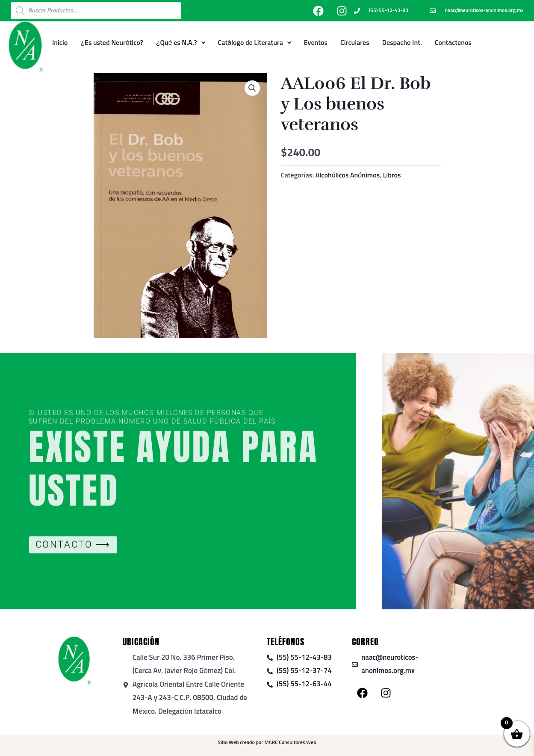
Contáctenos (453, 43)
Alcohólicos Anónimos (348, 175)
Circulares (355, 43)
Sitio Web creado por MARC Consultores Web (267, 743)
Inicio (60, 43)
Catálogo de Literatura (255, 43)
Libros (392, 175)
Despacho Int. (402, 43)
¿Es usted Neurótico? (112, 43)
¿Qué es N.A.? (181, 43)
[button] (252, 88)
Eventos (316, 43)
